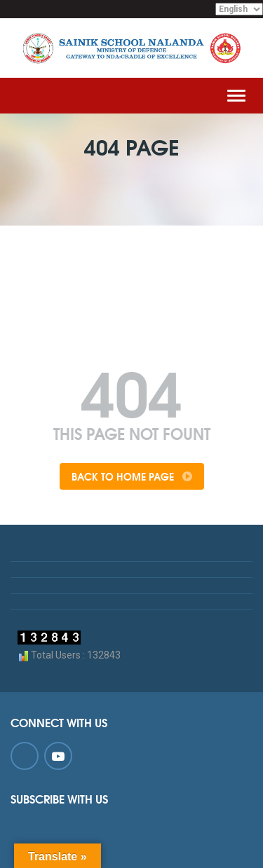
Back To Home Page (132, 476)
